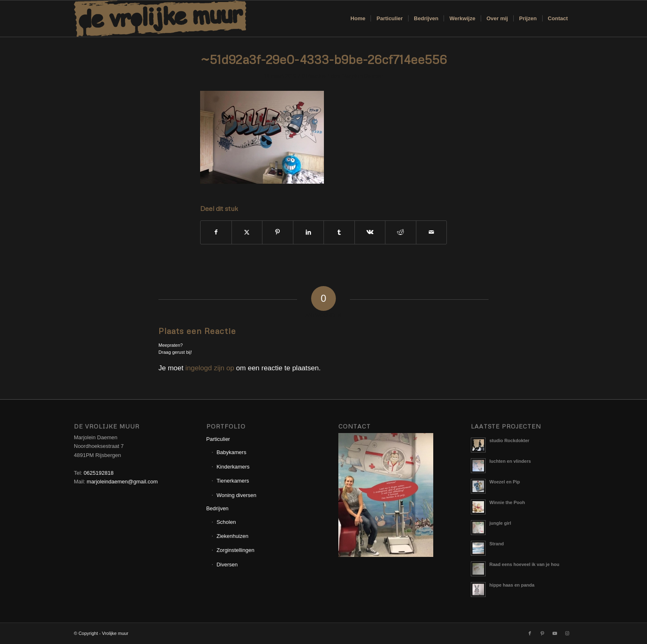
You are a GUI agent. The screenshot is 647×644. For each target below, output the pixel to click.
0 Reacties (314, 76)
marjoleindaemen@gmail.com (122, 482)
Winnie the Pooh (507, 502)
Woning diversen (237, 495)
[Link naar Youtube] (555, 633)
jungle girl (500, 523)
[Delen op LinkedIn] (309, 232)
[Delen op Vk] (370, 232)
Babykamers (231, 452)
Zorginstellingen (236, 550)
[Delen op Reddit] (401, 232)
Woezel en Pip (505, 482)
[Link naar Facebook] (530, 633)
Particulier (218, 439)
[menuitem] (358, 19)
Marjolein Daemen (363, 76)
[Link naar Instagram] (567, 633)
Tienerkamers (233, 481)
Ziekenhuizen (233, 536)
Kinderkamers (233, 467)
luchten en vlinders (510, 461)
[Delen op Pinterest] (278, 232)
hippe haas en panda (512, 585)
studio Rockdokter (509, 440)
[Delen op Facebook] (216, 232)
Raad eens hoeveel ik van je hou (524, 564)
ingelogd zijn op (210, 368)
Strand (497, 544)
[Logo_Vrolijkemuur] (160, 19)
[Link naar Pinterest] (542, 633)
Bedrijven (217, 508)
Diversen (227, 565)
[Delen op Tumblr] (339, 232)
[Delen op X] (247, 232)
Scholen (226, 522)
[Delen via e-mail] (432, 232)
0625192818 (99, 473)
